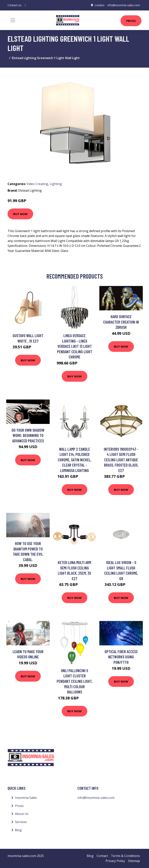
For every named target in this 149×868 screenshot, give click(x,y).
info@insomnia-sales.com (124, 5)
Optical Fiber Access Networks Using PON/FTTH (121, 657)
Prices (131, 21)
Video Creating (37, 184)
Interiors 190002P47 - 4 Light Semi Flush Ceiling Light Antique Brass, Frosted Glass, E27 (121, 460)
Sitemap (134, 861)
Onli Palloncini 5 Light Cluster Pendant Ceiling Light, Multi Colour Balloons (74, 681)
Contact (102, 856)
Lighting (56, 184)
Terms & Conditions (125, 856)
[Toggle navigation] (13, 20)
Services (21, 822)
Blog (18, 830)
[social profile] (25, 5)
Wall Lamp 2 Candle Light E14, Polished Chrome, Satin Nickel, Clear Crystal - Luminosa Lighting (75, 460)
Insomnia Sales (26, 798)
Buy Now (20, 214)
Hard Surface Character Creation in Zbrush (121, 322)
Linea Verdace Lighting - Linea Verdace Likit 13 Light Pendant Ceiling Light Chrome (75, 346)
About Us (22, 814)
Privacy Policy (115, 861)
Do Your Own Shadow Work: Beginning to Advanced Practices (28, 435)
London (100, 5)
